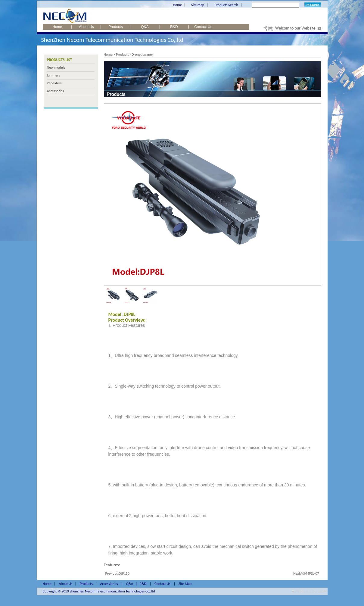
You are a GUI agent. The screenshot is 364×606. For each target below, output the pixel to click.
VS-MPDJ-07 (310, 573)
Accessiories (109, 584)
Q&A (145, 27)
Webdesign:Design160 (311, 591)
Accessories (55, 91)
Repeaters (54, 83)
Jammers (53, 75)
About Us (86, 27)
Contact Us (203, 27)
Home (177, 5)
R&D (174, 27)
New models (56, 67)
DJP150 (124, 573)
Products (115, 27)
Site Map (198, 5)
